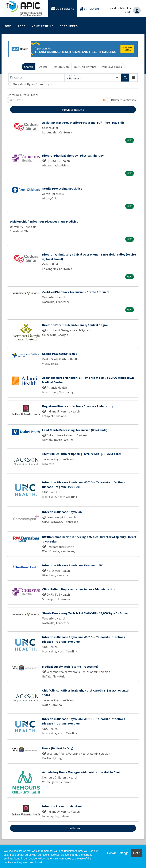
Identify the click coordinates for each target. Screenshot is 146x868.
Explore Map (61, 67)
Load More (73, 828)
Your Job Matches (85, 67)
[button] (133, 78)
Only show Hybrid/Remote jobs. (33, 84)
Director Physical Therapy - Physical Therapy (73, 155)
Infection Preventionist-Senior (63, 806)
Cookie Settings (118, 853)
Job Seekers (63, 9)
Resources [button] (69, 26)
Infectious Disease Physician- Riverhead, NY (72, 565)
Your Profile (43, 26)
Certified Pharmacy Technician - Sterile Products (76, 292)
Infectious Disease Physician (62, 512)
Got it (137, 853)
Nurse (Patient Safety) (58, 748)
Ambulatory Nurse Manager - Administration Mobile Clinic (82, 772)
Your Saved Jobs (112, 67)
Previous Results (73, 110)
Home (7, 26)
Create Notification (124, 100)
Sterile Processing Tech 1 (60, 354)
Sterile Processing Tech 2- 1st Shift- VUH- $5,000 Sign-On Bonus (85, 613)
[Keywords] (36, 78)
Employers (90, 9)
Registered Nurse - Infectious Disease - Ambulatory (78, 406)
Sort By (14, 100)
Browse (43, 67)
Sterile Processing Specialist (62, 188)
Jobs (21, 26)
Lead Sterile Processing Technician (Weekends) (75, 430)
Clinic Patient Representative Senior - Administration (79, 589)
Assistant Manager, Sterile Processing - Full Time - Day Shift (83, 122)
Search (29, 67)
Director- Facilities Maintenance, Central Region (75, 325)
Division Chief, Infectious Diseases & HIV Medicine (44, 221)
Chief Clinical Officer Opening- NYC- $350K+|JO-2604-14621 (82, 454)
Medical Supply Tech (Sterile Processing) (70, 666)
